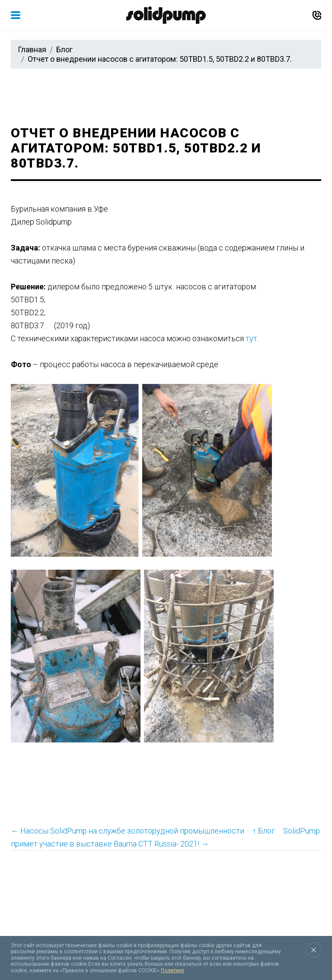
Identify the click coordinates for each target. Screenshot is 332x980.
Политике (172, 970)
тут (251, 338)
